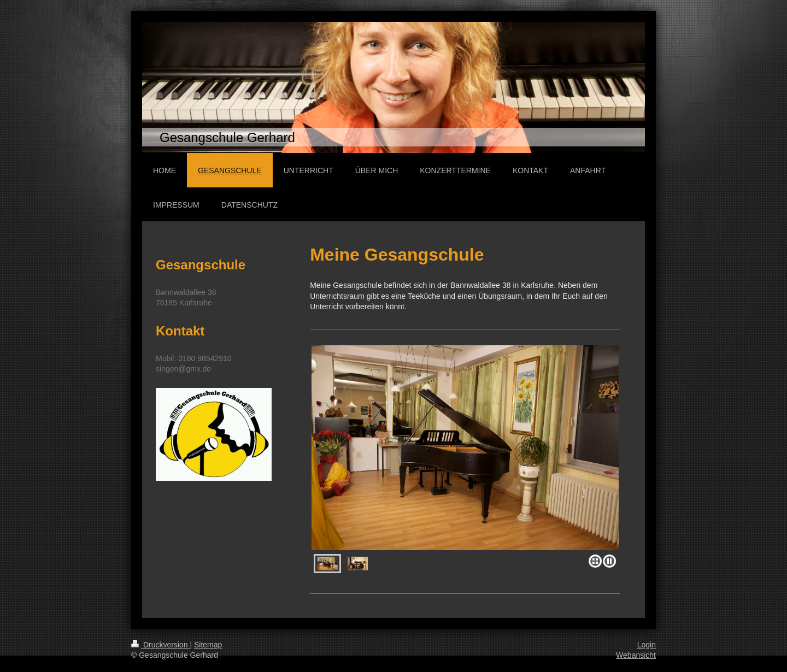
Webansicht (636, 655)
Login (647, 645)
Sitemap (208, 645)
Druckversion (160, 645)
